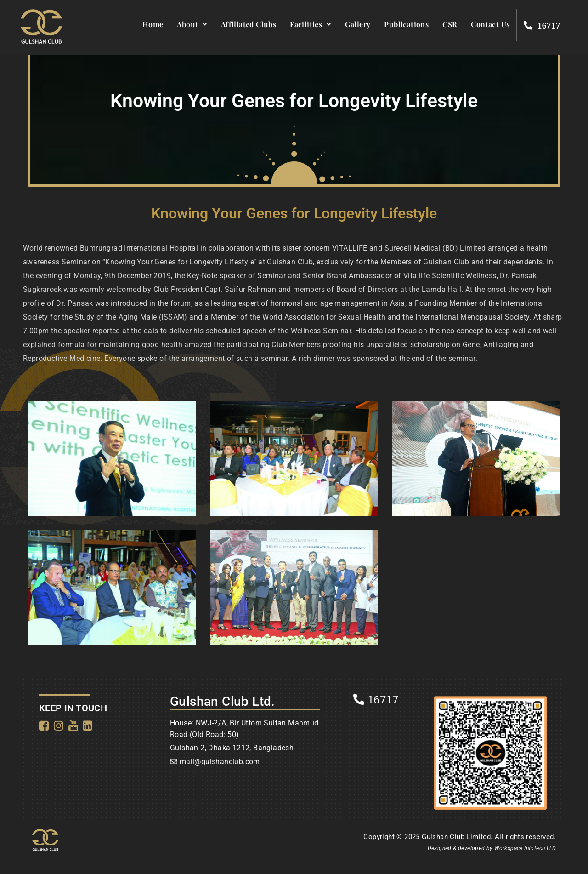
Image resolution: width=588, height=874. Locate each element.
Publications (406, 24)
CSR (450, 24)
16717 (376, 700)
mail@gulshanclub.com (220, 762)
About (192, 24)
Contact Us (490, 24)
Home (153, 24)
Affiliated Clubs (249, 24)
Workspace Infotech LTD (525, 848)
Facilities (310, 24)
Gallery (358, 24)
